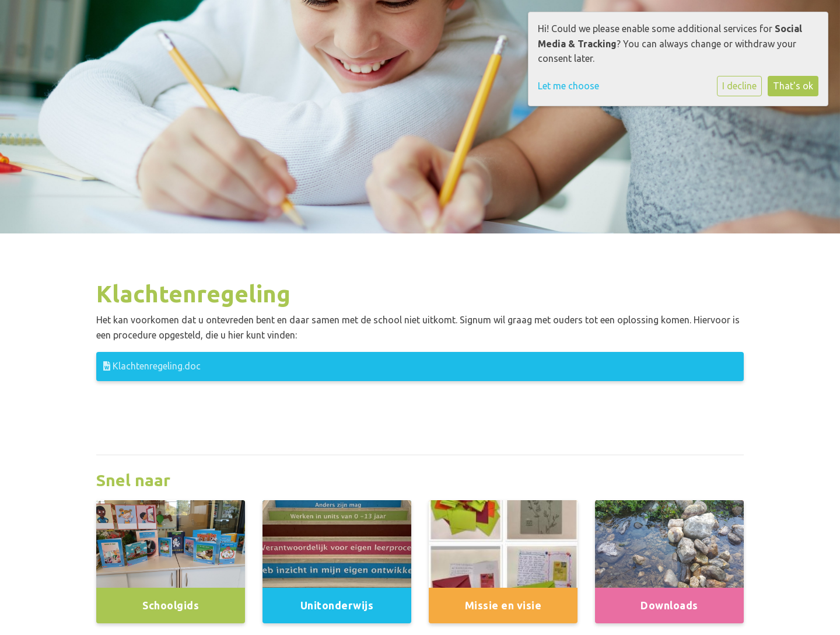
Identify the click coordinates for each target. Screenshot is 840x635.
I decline (739, 86)
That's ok (793, 86)
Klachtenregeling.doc (152, 366)
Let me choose (568, 86)
